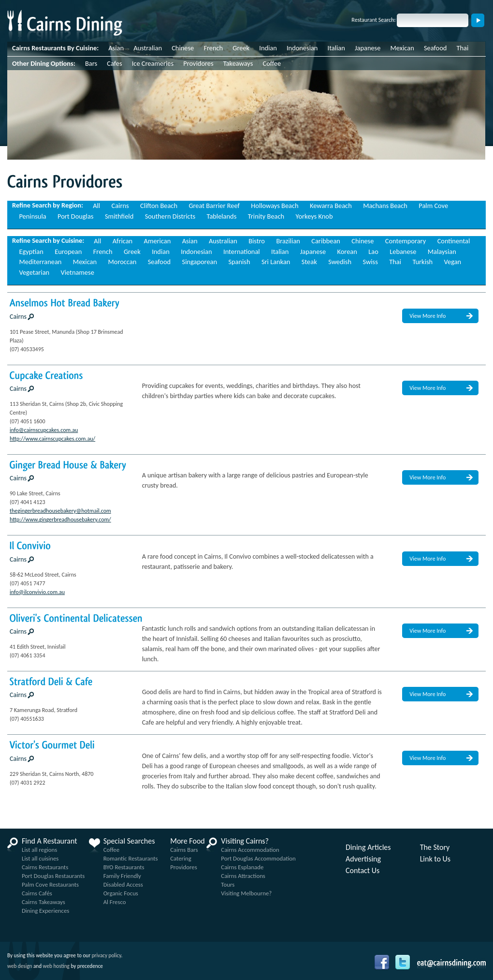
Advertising (363, 859)
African (123, 241)
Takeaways (238, 63)
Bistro (257, 241)
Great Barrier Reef (214, 206)
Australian (148, 48)
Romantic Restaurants (131, 858)
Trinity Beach (266, 216)
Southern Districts (170, 216)
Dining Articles (368, 847)
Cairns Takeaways (43, 902)
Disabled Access (123, 884)
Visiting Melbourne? (246, 893)
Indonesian (302, 48)
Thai (463, 48)
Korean (347, 252)
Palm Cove (433, 206)
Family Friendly (122, 876)
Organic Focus (121, 893)
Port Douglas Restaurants (53, 876)
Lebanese (403, 252)
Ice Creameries (153, 63)
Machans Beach (385, 206)
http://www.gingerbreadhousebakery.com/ (60, 520)
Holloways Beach (275, 206)
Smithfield (119, 216)
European (68, 252)
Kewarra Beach (331, 206)
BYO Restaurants (124, 867)
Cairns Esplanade (242, 867)
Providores (198, 63)
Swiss (370, 262)
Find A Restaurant (50, 841)
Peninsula (32, 216)
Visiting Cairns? (245, 841)
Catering (181, 858)
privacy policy (107, 955)
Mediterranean (40, 262)
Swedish (340, 262)
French (213, 48)
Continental (454, 241)
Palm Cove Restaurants (50, 884)
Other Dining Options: (44, 63)
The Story (435, 847)
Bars (91, 63)
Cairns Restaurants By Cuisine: (55, 48)
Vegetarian (34, 272)
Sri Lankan (276, 262)
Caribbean (326, 241)
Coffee (272, 63)
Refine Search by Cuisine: (48, 240)
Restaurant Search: (373, 20)
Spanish (239, 262)
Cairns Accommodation (250, 850)
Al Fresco (115, 902)
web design (20, 966)
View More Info (428, 316)
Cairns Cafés (37, 893)
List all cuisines (40, 858)
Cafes (114, 63)
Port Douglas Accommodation (258, 858)
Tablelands (222, 216)
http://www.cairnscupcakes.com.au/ (52, 439)
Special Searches (129, 841)
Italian (336, 48)
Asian (116, 48)
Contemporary (406, 241)
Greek (241, 48)
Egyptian (31, 252)
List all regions (39, 850)
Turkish (422, 262)
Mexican (402, 48)
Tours (228, 884)
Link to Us (435, 859)
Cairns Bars (184, 850)
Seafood (435, 48)
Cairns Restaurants (45, 867)
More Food (187, 841)
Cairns (120, 206)
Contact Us (362, 871)
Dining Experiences (45, 911)
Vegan (453, 262)
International (242, 252)
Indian (268, 48)
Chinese (183, 48)
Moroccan (122, 262)
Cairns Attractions (243, 876)
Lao (373, 252)
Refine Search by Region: (48, 205)
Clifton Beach (159, 206)
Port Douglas (75, 216)
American (158, 241)
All (96, 206)
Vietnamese (78, 272)
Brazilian (288, 241)
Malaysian (442, 252)
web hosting (56, 966)
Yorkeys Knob (314, 216)
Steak (309, 262)
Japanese (368, 48)
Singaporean (200, 262)
